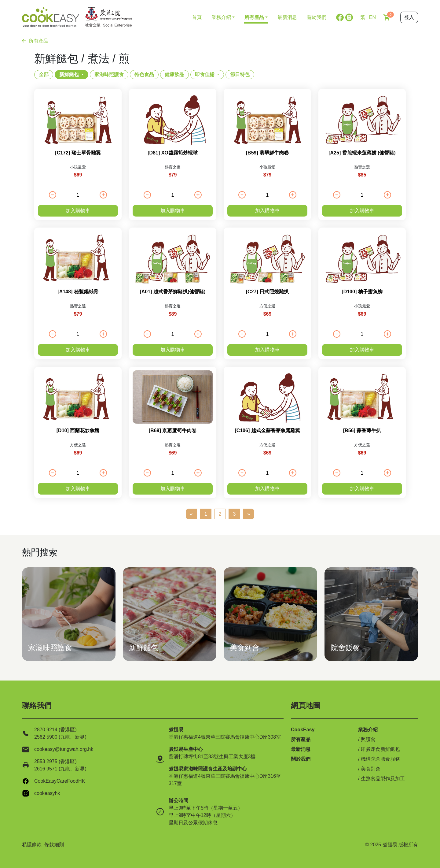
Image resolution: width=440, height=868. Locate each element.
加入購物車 (78, 211)
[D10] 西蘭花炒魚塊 (78, 430)
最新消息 (287, 17)
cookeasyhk (47, 793)
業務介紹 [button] (221, 17)
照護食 (368, 739)
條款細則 (54, 845)
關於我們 (317, 17)
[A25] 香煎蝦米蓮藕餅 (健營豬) (362, 153)
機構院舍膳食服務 (380, 759)
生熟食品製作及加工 (383, 779)
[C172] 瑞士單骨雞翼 (78, 153)
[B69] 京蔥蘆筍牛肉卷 (173, 430)
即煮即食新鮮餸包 (380, 749)
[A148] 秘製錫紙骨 (78, 292)
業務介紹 (368, 730)
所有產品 (35, 41)
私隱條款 (32, 845)
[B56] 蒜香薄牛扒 (362, 430)
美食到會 (371, 769)
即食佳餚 (205, 74)
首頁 (197, 17)
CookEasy (303, 730)
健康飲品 (174, 74)
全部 (44, 74)
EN (372, 17)
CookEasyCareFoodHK (60, 781)
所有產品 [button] (254, 17)
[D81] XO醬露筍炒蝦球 (173, 153)
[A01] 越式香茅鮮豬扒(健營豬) (172, 292)
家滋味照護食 (109, 74)
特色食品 (144, 74)
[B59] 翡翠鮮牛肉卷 (267, 153)
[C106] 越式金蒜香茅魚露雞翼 (267, 430)
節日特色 (240, 74)
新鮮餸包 (69, 74)
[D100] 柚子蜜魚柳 (362, 292)
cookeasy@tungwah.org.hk (64, 749)
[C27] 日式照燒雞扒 (267, 292)
